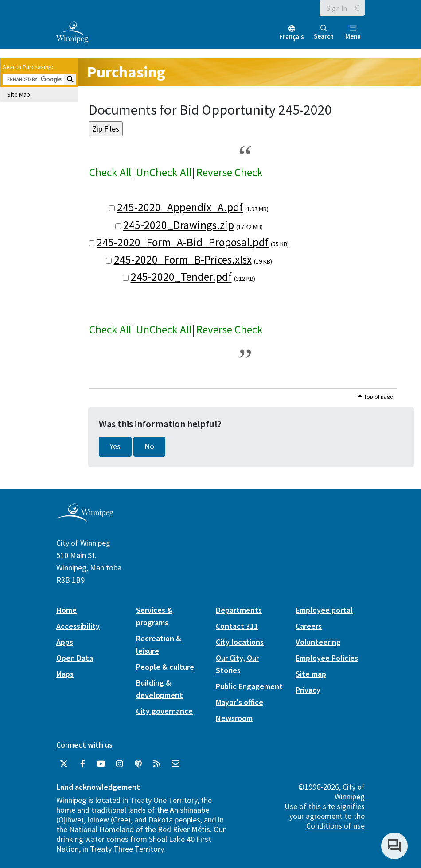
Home (66, 610)
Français (292, 37)
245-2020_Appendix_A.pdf (180, 207)
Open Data (75, 658)
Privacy (308, 690)
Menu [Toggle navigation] (353, 33)
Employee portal (324, 610)
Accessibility (78, 626)
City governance (164, 711)
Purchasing (126, 72)
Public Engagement (249, 686)
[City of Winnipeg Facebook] (82, 764)
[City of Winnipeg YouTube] (101, 764)
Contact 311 (237, 626)
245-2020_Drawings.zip (179, 225)
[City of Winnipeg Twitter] (64, 764)
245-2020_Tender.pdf (181, 277)
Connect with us (84, 745)
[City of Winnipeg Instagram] (120, 764)
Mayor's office (240, 702)
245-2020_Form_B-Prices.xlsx (183, 260)
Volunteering (318, 642)
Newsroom (234, 718)
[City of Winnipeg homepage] (85, 519)
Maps (65, 674)
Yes (115, 446)
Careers (309, 626)
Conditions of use (335, 826)
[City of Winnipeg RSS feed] (157, 764)
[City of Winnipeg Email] (175, 764)
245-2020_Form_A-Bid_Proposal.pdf (183, 242)
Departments (239, 610)
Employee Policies (327, 658)
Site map (311, 674)
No (149, 446)
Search (324, 33)
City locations (240, 642)
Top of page (378, 397)
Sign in (337, 8)
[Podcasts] (138, 764)
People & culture (165, 667)
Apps (65, 642)
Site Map (19, 94)
